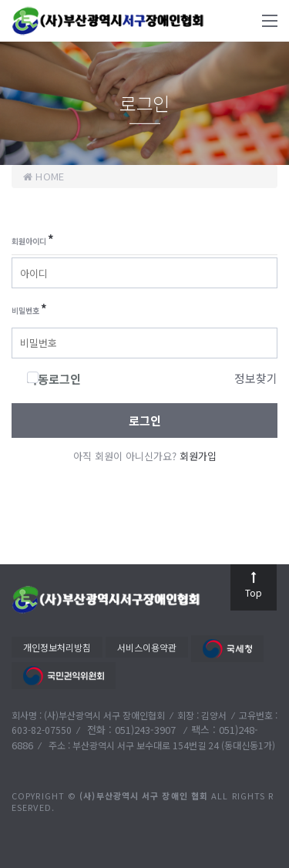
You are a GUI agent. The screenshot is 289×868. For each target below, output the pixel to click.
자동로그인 (54, 379)
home (44, 176)
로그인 (145, 421)
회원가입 (198, 456)
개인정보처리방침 (57, 647)
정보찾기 (256, 378)
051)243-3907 (147, 730)
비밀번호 (29, 309)
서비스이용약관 (147, 647)
